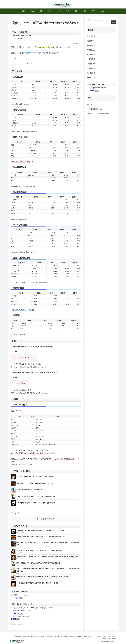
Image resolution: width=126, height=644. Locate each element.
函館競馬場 (91, 41)
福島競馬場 (91, 45)
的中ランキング (95, 636)
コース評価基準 (112, 639)
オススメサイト (105, 636)
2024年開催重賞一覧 (94, 109)
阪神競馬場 (91, 73)
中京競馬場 (91, 64)
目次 (29, 63)
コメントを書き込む (46, 519)
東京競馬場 (91, 55)
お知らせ (90, 104)
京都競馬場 (91, 68)
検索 (88, 19)
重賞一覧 (114, 636)
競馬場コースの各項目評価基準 (98, 113)
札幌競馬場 (91, 36)
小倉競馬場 (91, 78)
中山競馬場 (91, 59)
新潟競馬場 (91, 50)
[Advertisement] (101, 131)
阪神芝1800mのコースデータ (34, 53)
